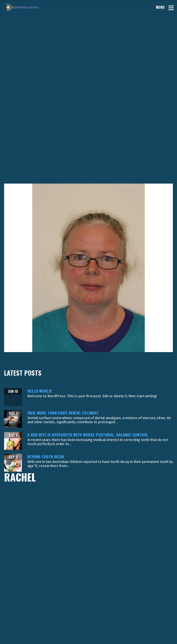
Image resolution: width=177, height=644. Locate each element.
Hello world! (40, 391)
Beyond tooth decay (46, 456)
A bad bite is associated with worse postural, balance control (88, 435)
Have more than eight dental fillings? (63, 413)
